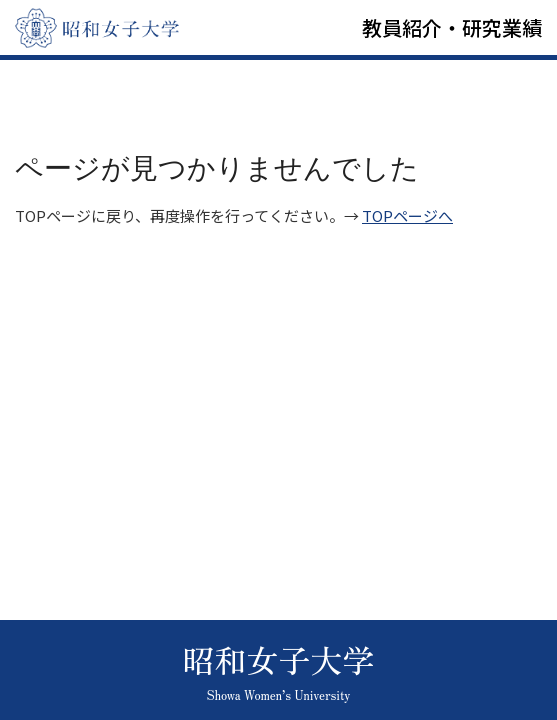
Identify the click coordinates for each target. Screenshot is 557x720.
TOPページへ (407, 215)
